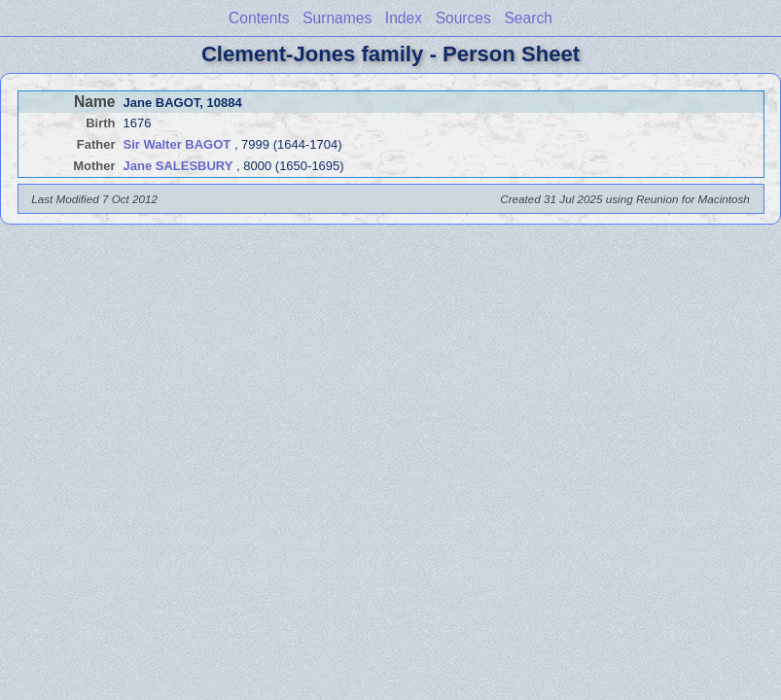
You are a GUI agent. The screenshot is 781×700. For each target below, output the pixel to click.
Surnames (337, 18)
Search (528, 18)
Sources (463, 18)
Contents (259, 18)
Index (404, 18)
